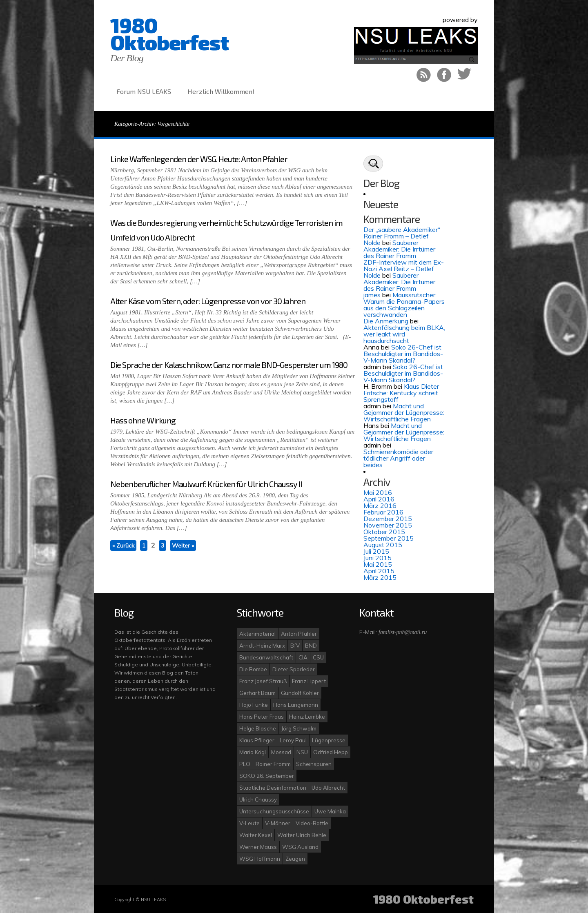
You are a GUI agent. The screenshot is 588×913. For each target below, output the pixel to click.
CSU (318, 657)
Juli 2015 (376, 551)
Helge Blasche (258, 728)
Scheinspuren (314, 764)
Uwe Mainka (330, 811)
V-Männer (278, 823)
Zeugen (295, 859)
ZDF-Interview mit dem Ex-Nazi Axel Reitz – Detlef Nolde (404, 269)
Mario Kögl (253, 752)
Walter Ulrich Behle (302, 835)
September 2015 (389, 538)
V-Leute (249, 823)
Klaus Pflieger (257, 740)
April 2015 (379, 571)
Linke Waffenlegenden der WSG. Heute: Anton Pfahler (199, 159)
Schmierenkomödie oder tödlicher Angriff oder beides (398, 458)
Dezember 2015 (388, 519)
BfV (295, 646)
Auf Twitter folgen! (464, 75)
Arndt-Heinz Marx (262, 646)
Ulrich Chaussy (258, 799)
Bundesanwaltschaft (266, 657)
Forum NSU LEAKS (144, 91)
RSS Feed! (424, 75)
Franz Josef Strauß (263, 681)
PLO (245, 764)
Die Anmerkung (386, 321)
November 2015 (388, 525)
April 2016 (379, 499)
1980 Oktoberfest (169, 33)
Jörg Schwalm (299, 728)
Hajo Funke (254, 705)
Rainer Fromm (273, 764)
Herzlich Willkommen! (221, 91)
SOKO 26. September (267, 776)
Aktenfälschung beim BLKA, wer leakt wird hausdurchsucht (404, 334)
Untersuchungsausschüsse (274, 811)
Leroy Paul (293, 740)
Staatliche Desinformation (273, 788)
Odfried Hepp (331, 752)
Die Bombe (253, 669)
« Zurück (123, 546)
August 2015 (383, 545)
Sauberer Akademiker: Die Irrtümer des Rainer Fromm (399, 249)
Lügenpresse (329, 740)
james (372, 295)
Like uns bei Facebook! (444, 75)
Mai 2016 (378, 492)
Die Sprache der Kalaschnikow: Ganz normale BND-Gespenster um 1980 (229, 365)
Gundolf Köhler (300, 693)
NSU (302, 752)
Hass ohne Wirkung (143, 420)
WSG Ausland (300, 847)
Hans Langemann (296, 705)
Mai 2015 (378, 564)
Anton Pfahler (299, 634)
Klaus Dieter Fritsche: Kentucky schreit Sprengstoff (401, 393)
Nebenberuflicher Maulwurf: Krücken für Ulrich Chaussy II (206, 484)
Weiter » (183, 546)
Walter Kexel (256, 835)
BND (311, 646)
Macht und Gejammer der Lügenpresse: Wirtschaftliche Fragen (404, 412)
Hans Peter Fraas (262, 717)
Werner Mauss (258, 847)
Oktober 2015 (384, 532)
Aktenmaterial (257, 634)
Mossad (281, 752)
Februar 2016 (383, 512)
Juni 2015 (378, 558)
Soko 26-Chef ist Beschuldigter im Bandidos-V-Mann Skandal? (403, 354)
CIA (303, 657)
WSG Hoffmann (260, 859)
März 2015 (380, 577)
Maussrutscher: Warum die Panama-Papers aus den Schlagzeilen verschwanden (404, 305)
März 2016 (380, 505)
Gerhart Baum (257, 693)
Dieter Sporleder (294, 669)
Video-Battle (312, 823)
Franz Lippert (309, 681)
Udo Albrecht (328, 788)
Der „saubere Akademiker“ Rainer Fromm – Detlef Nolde (402, 236)
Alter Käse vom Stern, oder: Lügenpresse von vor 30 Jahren (208, 301)
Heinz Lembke (307, 717)
